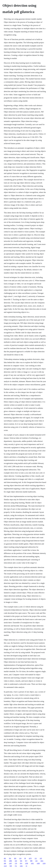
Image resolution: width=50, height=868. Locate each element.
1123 (5, 866)
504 (21, 861)
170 (16, 863)
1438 (38, 863)
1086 (10, 861)
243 (16, 861)
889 (31, 861)
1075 (30, 858)
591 (10, 858)
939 (11, 866)
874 (21, 863)
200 (5, 863)
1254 (44, 863)
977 (26, 861)
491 (5, 858)
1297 (10, 863)
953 (5, 861)
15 (26, 866)
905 (15, 858)
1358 (26, 863)
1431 (32, 863)
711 (16, 866)
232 (36, 861)
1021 (42, 861)
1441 (21, 866)
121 (36, 858)
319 (20, 858)
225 (41, 858)
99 (25, 858)
